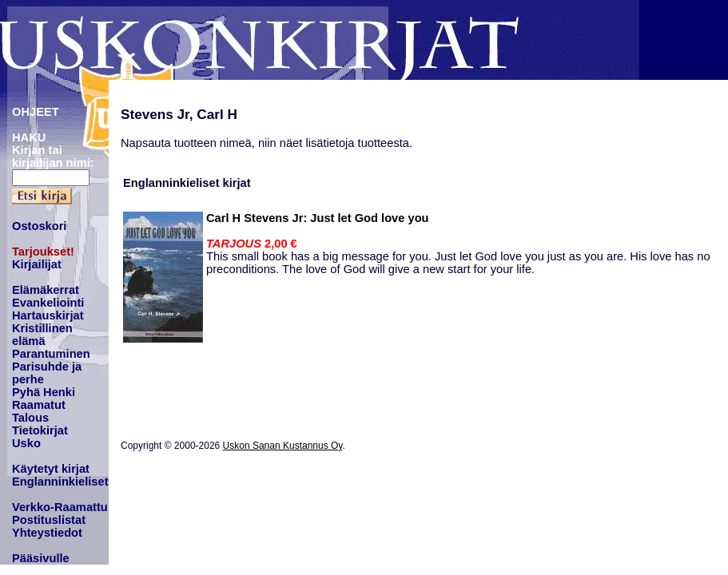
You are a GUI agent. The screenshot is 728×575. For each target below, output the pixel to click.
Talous (30, 418)
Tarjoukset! (43, 252)
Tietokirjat (40, 430)
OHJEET (36, 112)
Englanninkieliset (60, 482)
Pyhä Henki (44, 392)
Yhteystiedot (47, 533)
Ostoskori (39, 226)
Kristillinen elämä (42, 335)
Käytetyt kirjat (51, 469)
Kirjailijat (37, 264)
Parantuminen (51, 354)
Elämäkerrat (46, 290)
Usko (26, 443)
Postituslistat (49, 520)
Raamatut (39, 405)
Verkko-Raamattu (60, 507)
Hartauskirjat (48, 315)
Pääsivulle (41, 558)
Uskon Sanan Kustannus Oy (283, 446)
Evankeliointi (48, 303)
